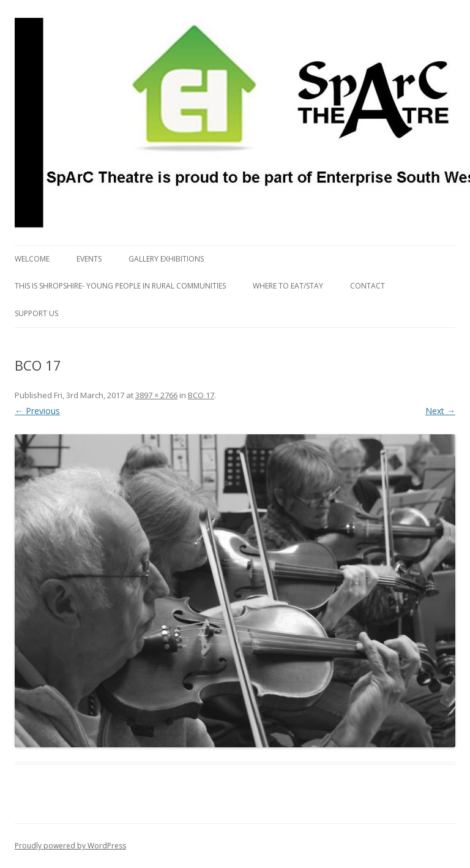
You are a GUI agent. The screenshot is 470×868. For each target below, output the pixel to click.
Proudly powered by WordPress (70, 846)
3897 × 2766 (156, 395)
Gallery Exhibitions (166, 259)
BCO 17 (201, 395)
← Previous (37, 411)
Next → (440, 411)
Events (89, 259)
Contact (367, 286)
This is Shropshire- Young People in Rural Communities (120, 286)
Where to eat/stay (288, 286)
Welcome (32, 259)
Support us (36, 313)
